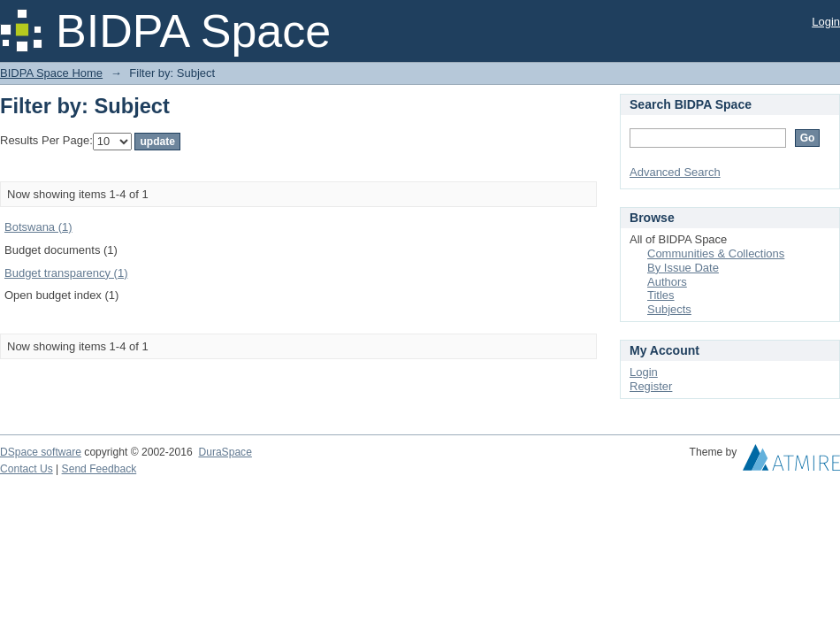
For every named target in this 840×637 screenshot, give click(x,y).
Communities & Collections (716, 253)
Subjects (669, 309)
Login (826, 22)
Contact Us (27, 469)
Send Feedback (99, 469)
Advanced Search (675, 172)
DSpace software (41, 452)
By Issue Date (683, 268)
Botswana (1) (38, 227)
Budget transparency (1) (66, 273)
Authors (667, 282)
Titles (661, 295)
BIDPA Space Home (51, 73)
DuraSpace (225, 452)
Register (651, 386)
